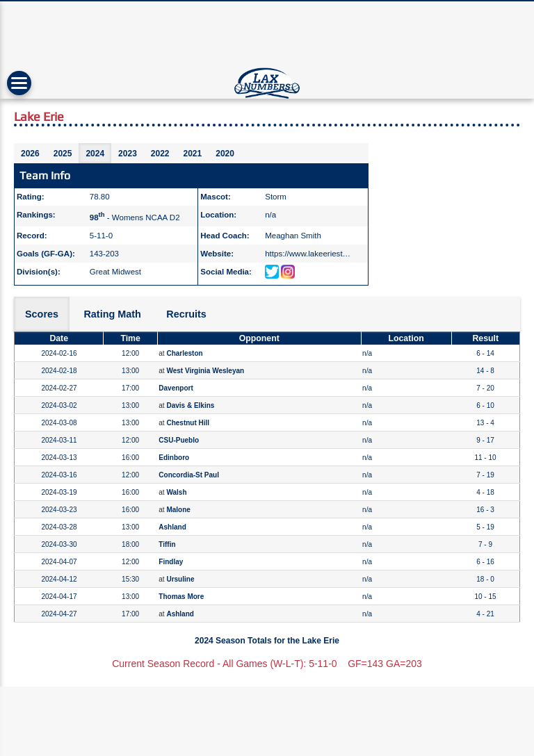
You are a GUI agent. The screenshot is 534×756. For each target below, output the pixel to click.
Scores (42, 314)
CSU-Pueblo (179, 440)
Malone (178, 510)
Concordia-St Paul (189, 475)
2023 (128, 154)
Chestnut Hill (188, 423)
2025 (63, 154)
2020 (225, 154)
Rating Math (112, 314)
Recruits (186, 314)
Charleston (184, 353)
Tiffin (167, 544)
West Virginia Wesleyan (205, 371)
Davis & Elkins (190, 405)
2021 (193, 154)
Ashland (172, 527)
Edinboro (174, 458)
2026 (30, 154)
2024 (95, 154)
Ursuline (180, 579)
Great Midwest (115, 272)
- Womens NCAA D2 (135, 217)
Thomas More (181, 597)
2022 (160, 154)
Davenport (176, 388)
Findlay (171, 562)
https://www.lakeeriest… (308, 254)
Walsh (176, 492)
